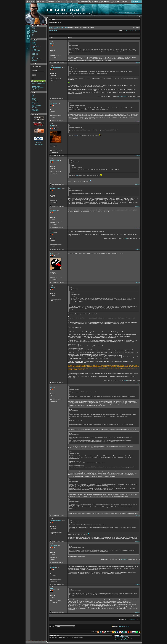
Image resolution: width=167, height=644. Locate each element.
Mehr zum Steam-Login (39, 84)
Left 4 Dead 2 (35, 55)
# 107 (51, 65)
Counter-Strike (82, 2)
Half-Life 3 (35, 45)
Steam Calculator (36, 105)
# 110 (51, 158)
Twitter (33, 102)
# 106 (51, 42)
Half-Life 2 (51, 2)
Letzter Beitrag (53, 30)
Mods (70, 2)
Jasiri (52, 125)
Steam (125, 2)
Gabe (75, 136)
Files (33, 34)
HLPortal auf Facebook (39, 143)
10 (135, 30)
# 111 (51, 186)
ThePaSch (54, 546)
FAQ (33, 36)
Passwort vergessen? (38, 88)
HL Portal (31, 2)
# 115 (51, 285)
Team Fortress (105, 2)
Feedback (34, 60)
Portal (60, 2)
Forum (135, 2)
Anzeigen (137, 63)
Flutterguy (54, 103)
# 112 (51, 209)
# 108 (51, 101)
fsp (51, 44)
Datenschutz (35, 111)
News (33, 29)
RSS (120, 626)
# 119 (51, 565)
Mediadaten (35, 108)
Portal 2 (34, 49)
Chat (33, 97)
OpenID (34, 100)
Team (33, 94)
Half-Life (41, 2)
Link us (34, 107)
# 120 (51, 587)
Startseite (34, 27)
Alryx (52, 287)
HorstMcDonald (55, 67)
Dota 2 (33, 56)
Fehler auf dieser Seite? (121, 639)
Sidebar (34, 98)
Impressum (35, 109)
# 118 (51, 544)
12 (138, 30)
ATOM (128, 626)
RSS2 (124, 626)
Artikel (33, 30)
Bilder (33, 33)
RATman (53, 211)
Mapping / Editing (36, 59)
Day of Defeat (94, 2)
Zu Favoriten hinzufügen (121, 636)
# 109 (51, 123)
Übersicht (34, 41)
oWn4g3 (53, 567)
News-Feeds (35, 101)
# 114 (51, 252)
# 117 (51, 518)
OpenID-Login (36, 89)
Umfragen (34, 31)
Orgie (52, 232)
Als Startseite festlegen (121, 638)
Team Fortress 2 (36, 46)
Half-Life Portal (59, 27)
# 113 (51, 230)
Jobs (33, 95)
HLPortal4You (35, 104)
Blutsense (53, 254)
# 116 (51, 385)
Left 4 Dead (116, 2)
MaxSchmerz (54, 160)
